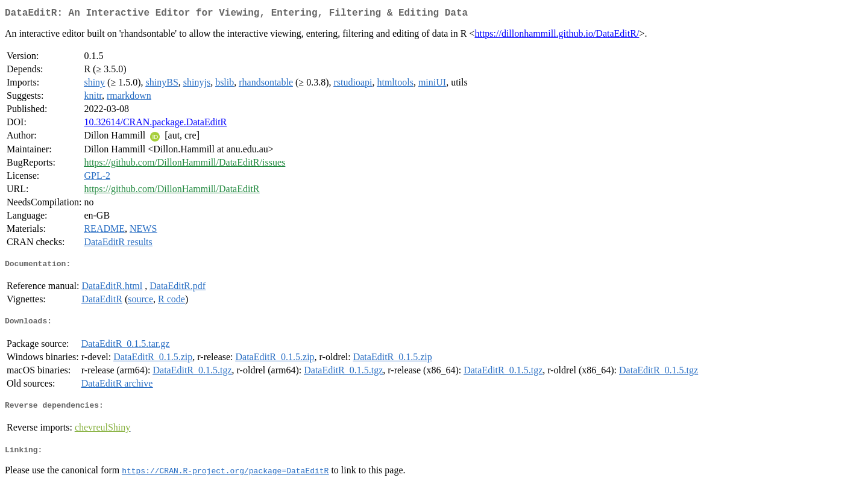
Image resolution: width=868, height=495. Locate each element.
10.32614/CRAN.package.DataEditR (155, 124)
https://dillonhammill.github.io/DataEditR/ (557, 36)
